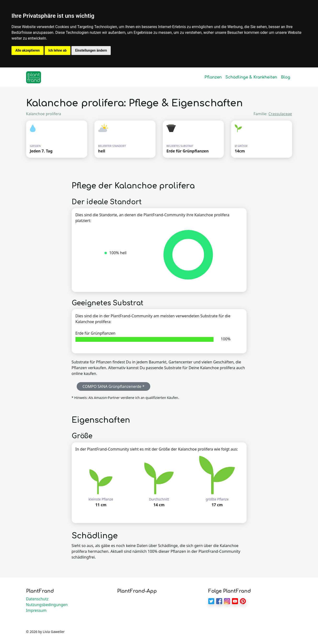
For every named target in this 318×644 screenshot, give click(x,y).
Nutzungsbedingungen (47, 605)
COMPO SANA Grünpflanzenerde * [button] (113, 386)
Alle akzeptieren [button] (28, 50)
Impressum (36, 610)
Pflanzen (213, 77)
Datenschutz (37, 599)
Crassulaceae (280, 114)
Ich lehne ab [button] (58, 50)
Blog (286, 77)
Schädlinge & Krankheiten (251, 77)
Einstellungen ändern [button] (91, 50)
